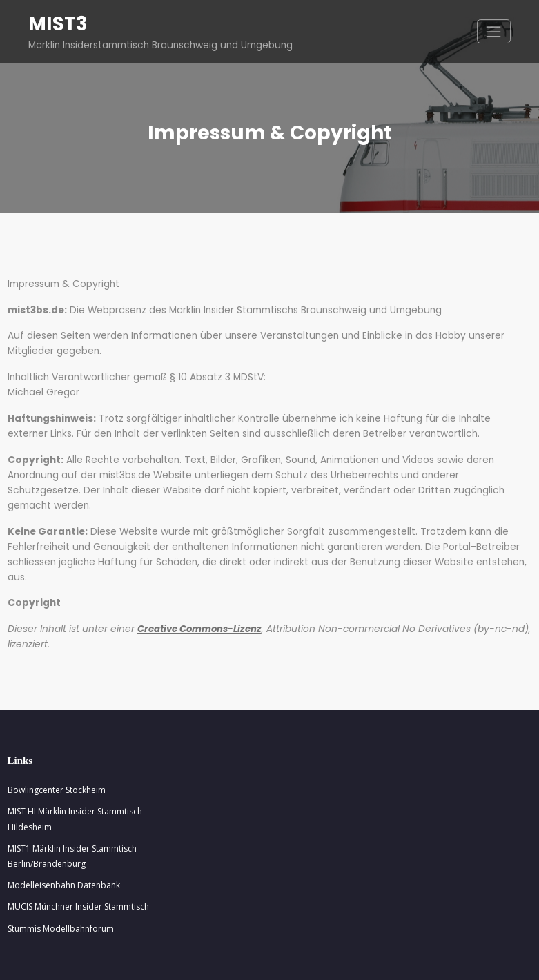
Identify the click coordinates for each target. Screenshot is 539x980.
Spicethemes (412, 960)
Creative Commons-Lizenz (192, 584)
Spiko (331, 960)
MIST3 (56, 23)
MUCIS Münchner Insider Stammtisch (78, 860)
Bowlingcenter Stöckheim (57, 743)
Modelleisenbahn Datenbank (64, 838)
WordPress (232, 960)
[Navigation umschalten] (494, 31)
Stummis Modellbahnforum (61, 882)
